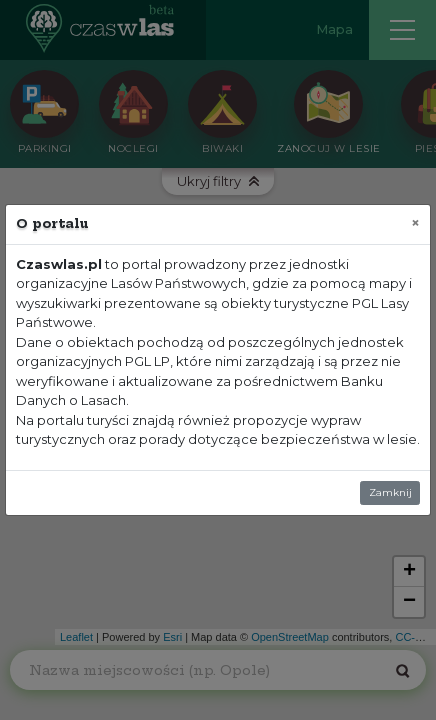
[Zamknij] (415, 222)
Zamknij (390, 492)
